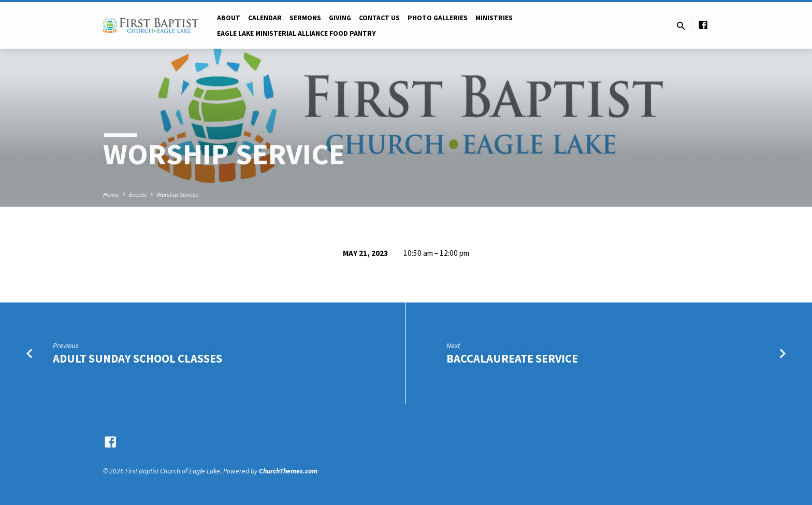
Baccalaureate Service (512, 358)
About (229, 18)
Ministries (494, 18)
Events (138, 194)
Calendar (265, 18)
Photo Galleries (438, 18)
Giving (340, 18)
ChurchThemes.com (288, 471)
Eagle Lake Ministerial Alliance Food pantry (296, 33)
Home (111, 194)
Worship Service (178, 194)
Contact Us (379, 18)
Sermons (305, 18)
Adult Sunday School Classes (137, 358)
